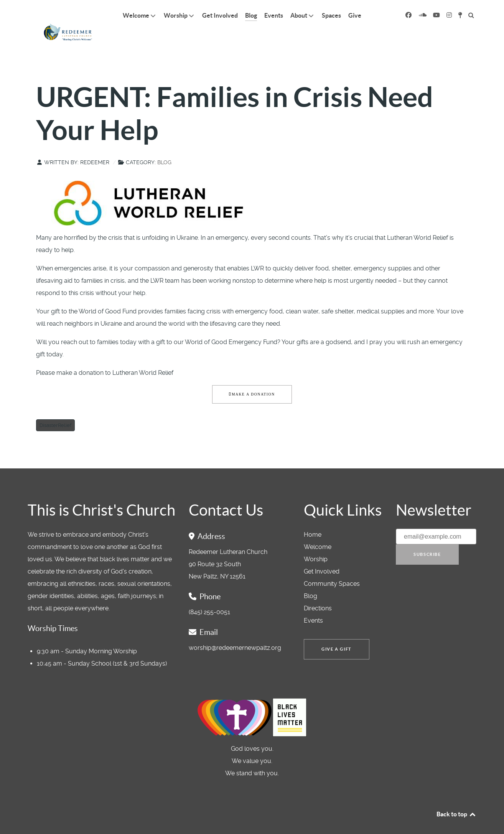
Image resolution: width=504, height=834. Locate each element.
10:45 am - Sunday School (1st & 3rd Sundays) (102, 646)
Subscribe (427, 537)
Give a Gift (337, 632)
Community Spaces (332, 566)
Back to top (456, 797)
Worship (316, 542)
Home (313, 517)
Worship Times (53, 611)
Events (313, 603)
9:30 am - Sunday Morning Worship (87, 634)
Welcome (318, 530)
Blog (164, 145)
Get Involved (322, 554)
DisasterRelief (55, 408)
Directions (318, 591)
